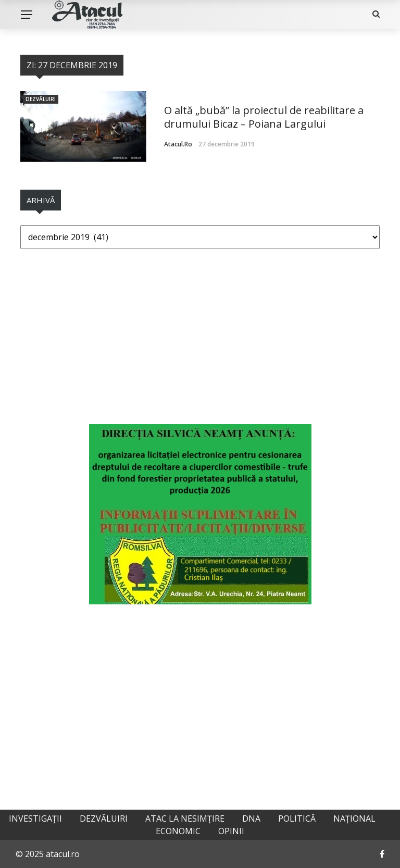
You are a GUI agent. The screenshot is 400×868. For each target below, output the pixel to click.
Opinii (231, 831)
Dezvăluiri (41, 99)
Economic (178, 831)
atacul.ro (178, 144)
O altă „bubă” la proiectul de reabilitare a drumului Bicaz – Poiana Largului (264, 117)
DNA (251, 819)
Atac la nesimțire (185, 819)
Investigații (35, 819)
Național (354, 819)
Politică (297, 819)
